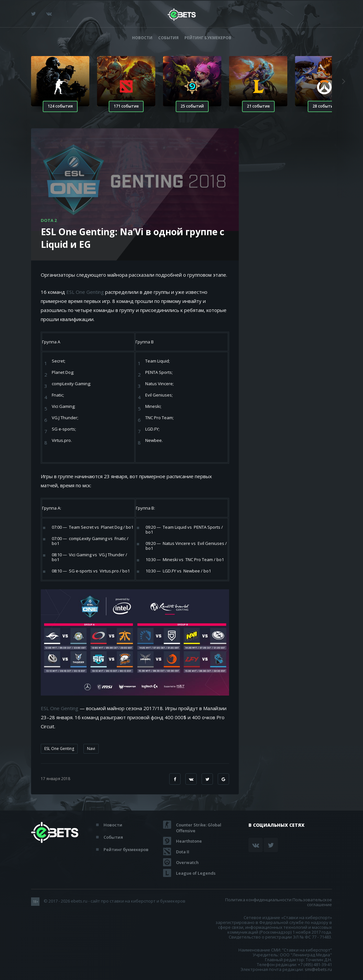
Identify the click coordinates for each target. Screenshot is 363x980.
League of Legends (196, 873)
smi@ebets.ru (318, 969)
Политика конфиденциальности (258, 900)
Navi (91, 749)
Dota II (183, 852)
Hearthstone (189, 841)
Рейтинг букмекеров (208, 38)
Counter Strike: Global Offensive (199, 825)
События (168, 38)
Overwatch (187, 862)
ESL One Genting (85, 292)
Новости (142, 38)
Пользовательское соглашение (312, 902)
